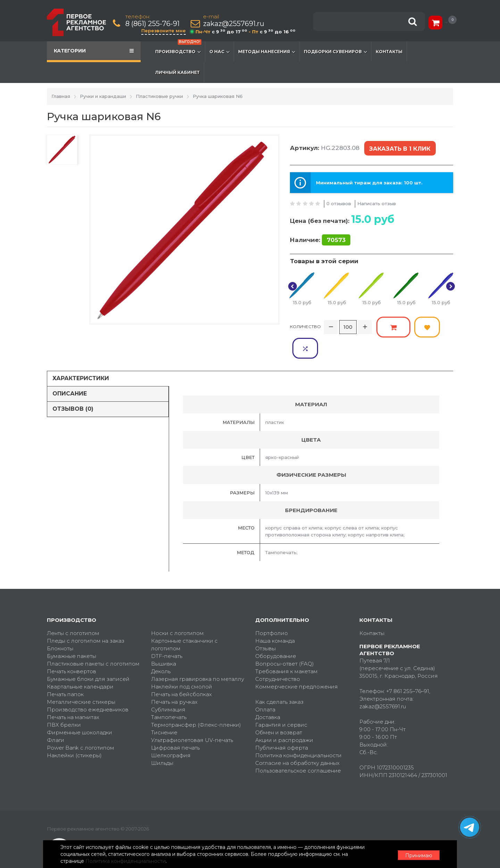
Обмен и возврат (279, 709)
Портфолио (272, 610)
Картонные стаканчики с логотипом (184, 621)
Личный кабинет (177, 72)
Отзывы (265, 625)
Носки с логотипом (177, 610)
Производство (178, 48)
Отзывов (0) (73, 386)
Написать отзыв (377, 202)
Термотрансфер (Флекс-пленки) (196, 702)
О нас (219, 52)
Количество (305, 325)
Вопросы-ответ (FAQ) (285, 640)
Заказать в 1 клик (399, 148)
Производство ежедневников (88, 686)
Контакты (389, 52)
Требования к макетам (286, 648)
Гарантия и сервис (281, 702)
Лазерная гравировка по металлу (198, 656)
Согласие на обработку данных (297, 740)
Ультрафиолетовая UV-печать (192, 717)
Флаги (56, 717)
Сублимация (168, 686)
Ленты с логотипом (73, 610)
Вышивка (164, 640)
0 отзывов (339, 202)
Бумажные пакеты (72, 633)
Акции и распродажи (284, 717)
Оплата (265, 686)
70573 (336, 239)
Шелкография (171, 732)
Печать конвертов (72, 648)
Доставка (268, 694)
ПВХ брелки (64, 702)
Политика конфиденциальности (298, 732)
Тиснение (164, 709)
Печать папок (65, 671)
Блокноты (60, 625)
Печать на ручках (174, 679)
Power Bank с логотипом (81, 724)
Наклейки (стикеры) (74, 732)
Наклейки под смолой (182, 663)
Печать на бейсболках (181, 671)
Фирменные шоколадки (80, 709)
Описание (70, 370)
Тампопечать (169, 694)
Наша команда (275, 617)
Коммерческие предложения (297, 663)
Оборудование (276, 633)
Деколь (161, 648)
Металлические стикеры (81, 679)
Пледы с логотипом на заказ (86, 617)
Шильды (162, 740)
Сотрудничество (278, 656)
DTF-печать (167, 633)
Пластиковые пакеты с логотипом (93, 640)
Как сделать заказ (279, 679)
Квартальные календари (80, 663)
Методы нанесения (267, 52)
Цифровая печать (175, 724)
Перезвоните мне (164, 31)
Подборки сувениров (335, 52)
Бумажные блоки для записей (88, 656)
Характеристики (81, 355)
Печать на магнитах (73, 694)
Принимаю (415, 854)
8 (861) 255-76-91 (153, 24)
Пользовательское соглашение (298, 747)
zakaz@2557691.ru (234, 24)
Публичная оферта (282, 724)
